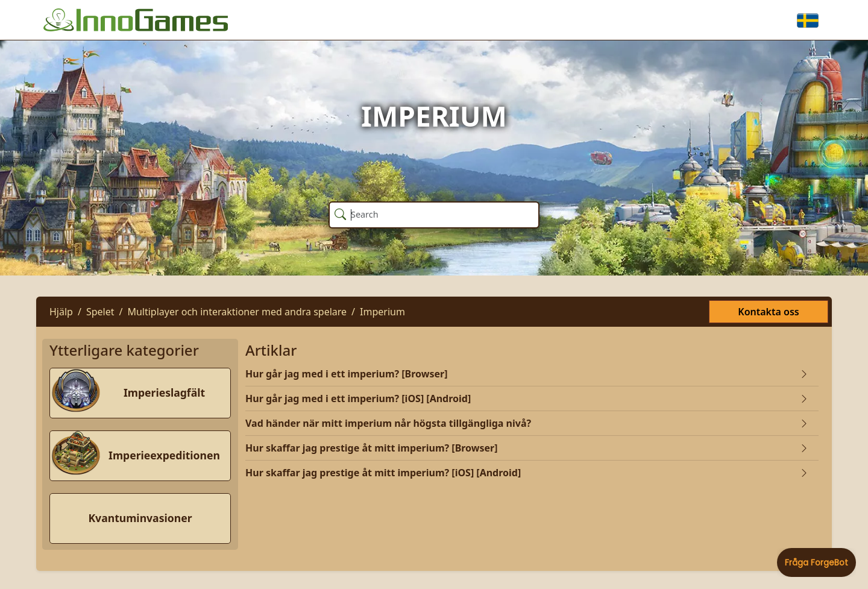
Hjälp (61, 312)
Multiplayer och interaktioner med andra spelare (237, 312)
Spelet (100, 312)
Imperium (382, 312)
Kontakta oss (768, 312)
